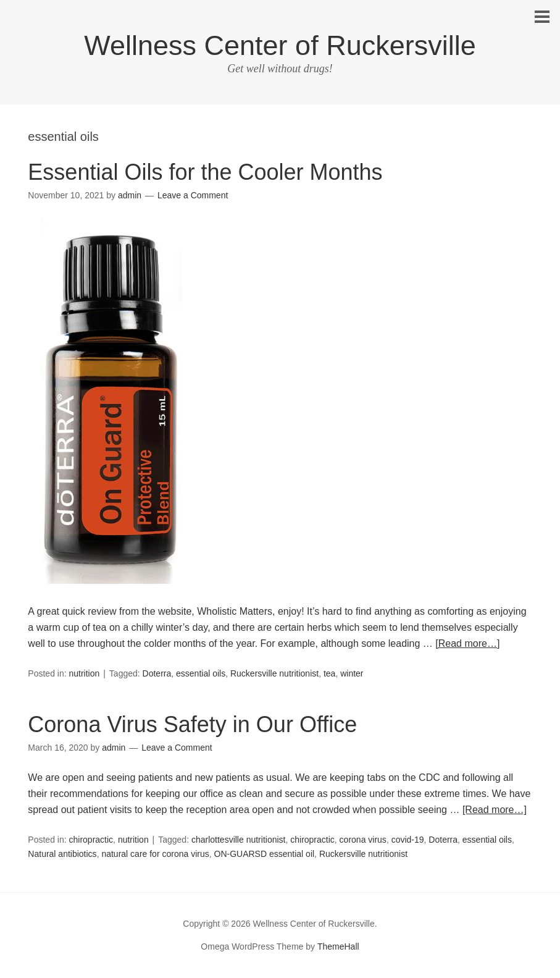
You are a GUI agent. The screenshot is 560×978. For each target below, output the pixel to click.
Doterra (157, 673)
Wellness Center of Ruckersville (280, 45)
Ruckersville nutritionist (274, 673)
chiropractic (91, 840)
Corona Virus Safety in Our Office (192, 724)
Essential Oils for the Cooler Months (205, 172)
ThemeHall (338, 946)
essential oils (201, 673)
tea (329, 673)
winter (352, 673)
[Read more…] (467, 643)
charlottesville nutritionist (239, 840)
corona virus (363, 840)
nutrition (85, 673)
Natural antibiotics (62, 854)
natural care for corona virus (155, 854)
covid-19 (408, 840)
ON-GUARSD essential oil (265, 854)
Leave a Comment (193, 195)
